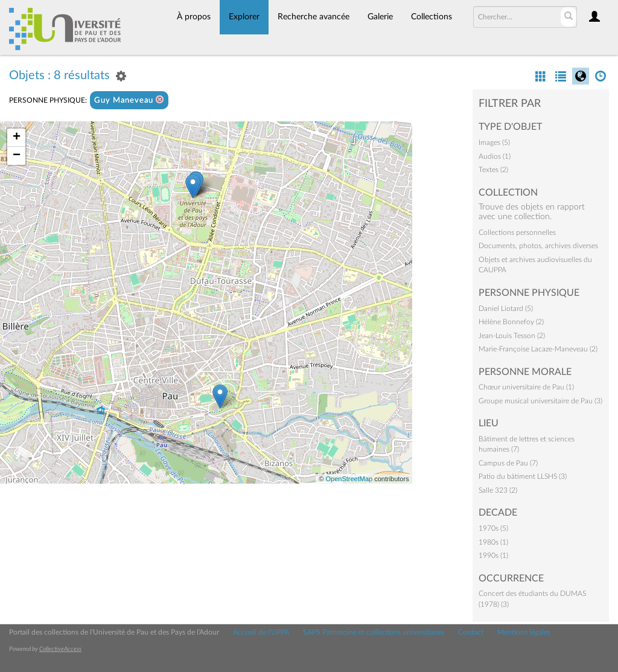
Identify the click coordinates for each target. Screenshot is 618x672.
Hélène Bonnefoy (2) (511, 322)
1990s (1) (493, 555)
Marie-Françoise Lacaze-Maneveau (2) (538, 349)
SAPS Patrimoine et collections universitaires (374, 632)
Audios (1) (495, 156)
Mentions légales (524, 632)
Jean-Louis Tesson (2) (512, 336)
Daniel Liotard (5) (506, 309)
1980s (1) (493, 542)
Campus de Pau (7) (508, 463)
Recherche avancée (314, 17)
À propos (194, 17)
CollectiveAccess (60, 649)
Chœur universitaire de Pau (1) (526, 387)
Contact (471, 632)
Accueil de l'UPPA (261, 632)
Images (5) (494, 142)
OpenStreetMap (349, 479)
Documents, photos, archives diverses (538, 246)
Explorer (244, 17)
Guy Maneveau (129, 100)
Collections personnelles (517, 232)
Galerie (380, 17)
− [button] (17, 156)
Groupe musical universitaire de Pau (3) (540, 401)
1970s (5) (493, 528)
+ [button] (17, 138)
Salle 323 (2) (498, 490)
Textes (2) (493, 170)
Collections (432, 17)
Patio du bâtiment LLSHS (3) (523, 476)
